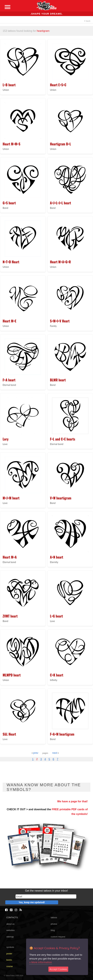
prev (35, 753)
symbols (10, 947)
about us (10, 924)
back (87, 21)
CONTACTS (12, 917)
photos (54, 924)
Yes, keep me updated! (32, 902)
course (9, 966)
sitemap (10, 937)
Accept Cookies (58, 969)
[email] (46, 896)
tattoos (54, 917)
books (9, 960)
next (56, 753)
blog (53, 930)
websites (10, 930)
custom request (58, 937)
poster (9, 954)
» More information (41, 962)
